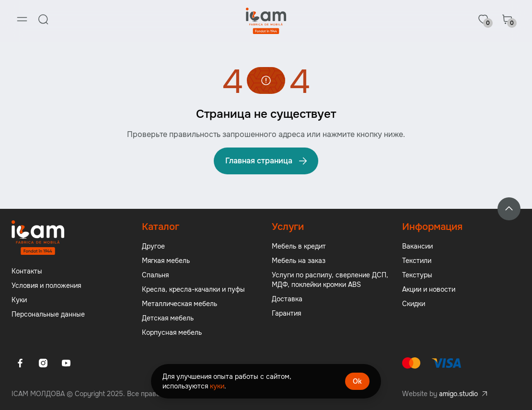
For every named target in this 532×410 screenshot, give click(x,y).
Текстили (417, 261)
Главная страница (267, 161)
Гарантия (286, 313)
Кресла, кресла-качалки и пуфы (193, 289)
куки (217, 386)
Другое (153, 246)
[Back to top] (509, 209)
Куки (19, 300)
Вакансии (417, 246)
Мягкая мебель (166, 261)
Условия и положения (46, 285)
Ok (357, 381)
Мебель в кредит (299, 246)
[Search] (43, 19)
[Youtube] (66, 363)
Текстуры (417, 275)
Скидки (414, 304)
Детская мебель (168, 318)
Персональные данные (48, 314)
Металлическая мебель (179, 304)
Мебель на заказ (299, 261)
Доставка (287, 299)
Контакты (27, 271)
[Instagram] (43, 363)
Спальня (155, 275)
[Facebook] (20, 363)
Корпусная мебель (172, 332)
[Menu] (22, 19)
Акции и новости (429, 289)
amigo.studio (458, 394)
